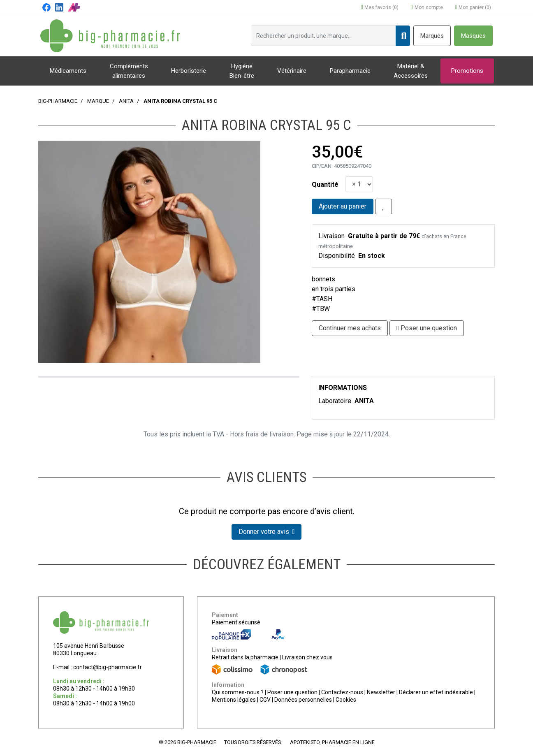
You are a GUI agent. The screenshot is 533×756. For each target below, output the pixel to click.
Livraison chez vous (307, 657)
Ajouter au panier (343, 206)
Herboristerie (189, 71)
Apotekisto (332, 742)
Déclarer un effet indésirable (436, 692)
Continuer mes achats (350, 328)
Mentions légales (234, 700)
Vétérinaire (292, 71)
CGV (265, 700)
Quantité (325, 184)
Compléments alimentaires (129, 71)
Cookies (346, 700)
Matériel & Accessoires (411, 71)
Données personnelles (303, 700)
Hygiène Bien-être (242, 71)
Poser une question (292, 692)
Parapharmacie (350, 71)
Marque (98, 101)
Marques (432, 36)
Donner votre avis (267, 532)
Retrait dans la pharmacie (245, 657)
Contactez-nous (342, 692)
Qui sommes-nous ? (238, 692)
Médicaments (68, 71)
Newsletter (381, 692)
